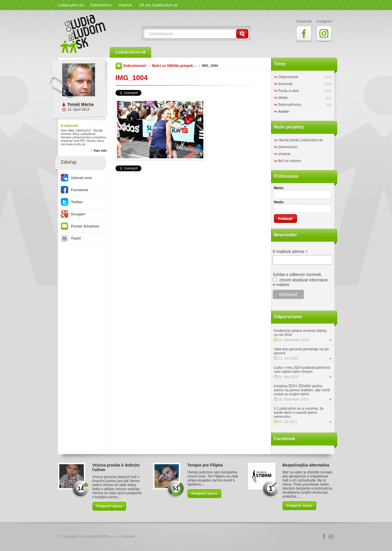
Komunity (285, 84)
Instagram (331, 537)
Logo (196, 537)
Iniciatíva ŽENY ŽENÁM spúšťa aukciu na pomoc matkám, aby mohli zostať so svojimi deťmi (302, 390)
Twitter (72, 202)
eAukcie (125, 5)
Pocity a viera (289, 91)
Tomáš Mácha (81, 104)
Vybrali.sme (76, 178)
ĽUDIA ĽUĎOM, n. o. (101, 536)
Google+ (73, 214)
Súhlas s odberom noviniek (297, 274)
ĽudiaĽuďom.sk (71, 5)
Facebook (75, 190)
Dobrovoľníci (101, 5)
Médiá (283, 98)
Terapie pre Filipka (205, 465)
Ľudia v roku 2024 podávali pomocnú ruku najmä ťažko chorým (302, 370)
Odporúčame (288, 77)
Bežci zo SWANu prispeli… (174, 66)
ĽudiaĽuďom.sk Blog (83, 34)
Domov (119, 66)
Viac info (100, 151)
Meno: (279, 188)
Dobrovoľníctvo (290, 105)
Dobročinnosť (135, 66)
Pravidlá (128, 536)
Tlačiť (71, 238)
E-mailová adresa (290, 252)
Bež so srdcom (290, 161)
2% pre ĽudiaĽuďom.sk (158, 5)
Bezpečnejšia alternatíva (306, 465)
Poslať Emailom (80, 226)
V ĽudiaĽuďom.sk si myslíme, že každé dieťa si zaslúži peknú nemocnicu (299, 413)
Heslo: (279, 202)
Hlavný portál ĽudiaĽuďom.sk (301, 140)
